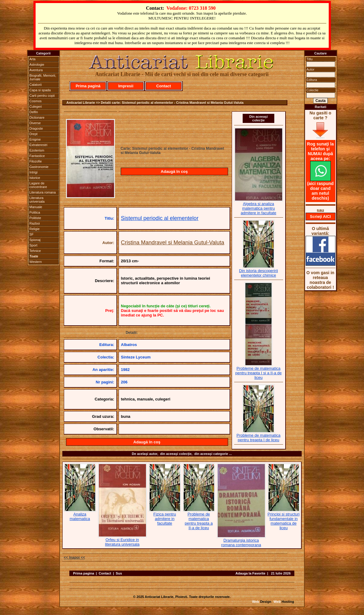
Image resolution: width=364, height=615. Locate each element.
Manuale (36, 207)
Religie (35, 229)
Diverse (35, 123)
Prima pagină (88, 86)
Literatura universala (37, 200)
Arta (33, 59)
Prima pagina (83, 573)
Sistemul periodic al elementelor (160, 218)
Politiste (35, 218)
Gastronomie (39, 167)
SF (32, 234)
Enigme (35, 139)
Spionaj (35, 240)
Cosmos (36, 101)
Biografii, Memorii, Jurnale (43, 77)
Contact (164, 86)
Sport (33, 245)
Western (36, 262)
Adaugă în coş (174, 171)
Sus (119, 573)
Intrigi (34, 172)
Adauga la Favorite (250, 573)
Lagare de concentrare (38, 185)
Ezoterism (37, 150)
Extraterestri (38, 145)
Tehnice (35, 251)
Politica (35, 212)
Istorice (35, 178)
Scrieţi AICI (320, 217)
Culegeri (36, 107)
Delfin (34, 112)
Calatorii (36, 85)
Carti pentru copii (42, 96)
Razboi (35, 223)
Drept (34, 134)
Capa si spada (40, 90)
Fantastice (37, 156)
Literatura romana (43, 192)
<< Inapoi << (75, 557)
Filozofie (36, 161)
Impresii (126, 86)
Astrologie (37, 65)
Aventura (36, 70)
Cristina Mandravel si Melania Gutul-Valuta (173, 243)
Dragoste (36, 128)
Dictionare (37, 117)
